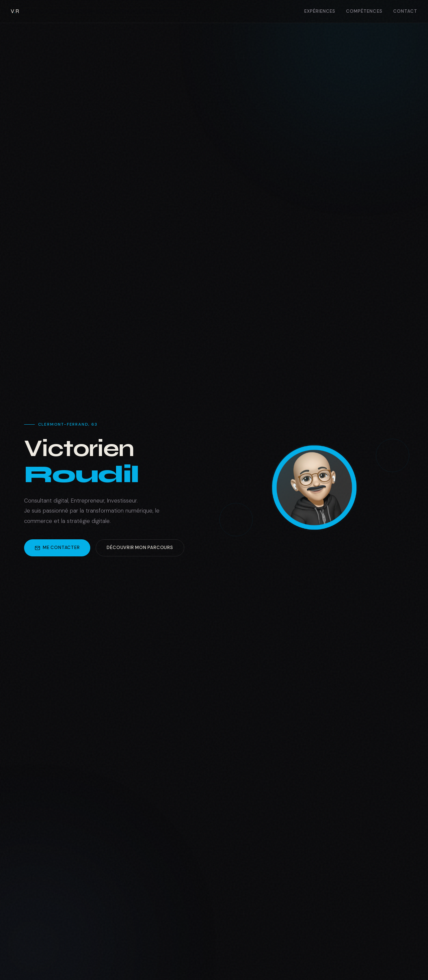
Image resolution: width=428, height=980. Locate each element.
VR (15, 11)
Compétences (364, 11)
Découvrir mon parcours (140, 548)
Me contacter (57, 548)
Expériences (320, 11)
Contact (405, 11)
